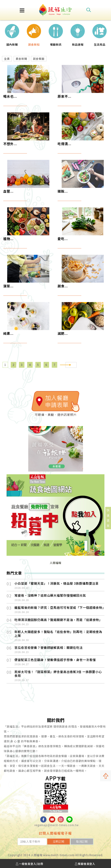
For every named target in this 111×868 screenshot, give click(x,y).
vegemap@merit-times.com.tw (56, 825)
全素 (7, 59)
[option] (12, 34)
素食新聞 (21, 59)
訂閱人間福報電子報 (55, 833)
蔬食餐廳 (39, 59)
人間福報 (55, 563)
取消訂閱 (85, 842)
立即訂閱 (68, 842)
